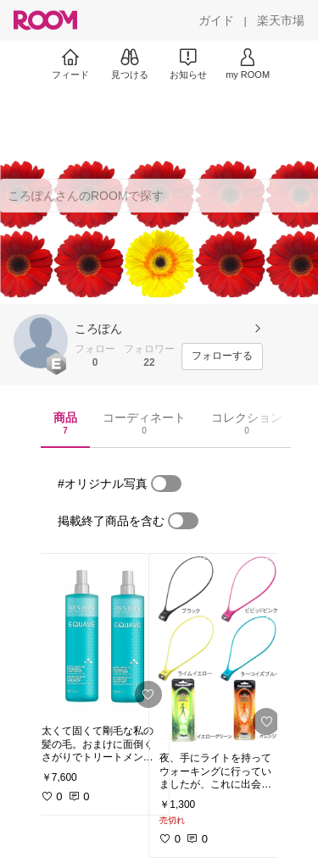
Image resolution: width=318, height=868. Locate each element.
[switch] (166, 484)
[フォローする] (222, 357)
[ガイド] (216, 20)
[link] (100, 634)
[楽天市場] (281, 20)
